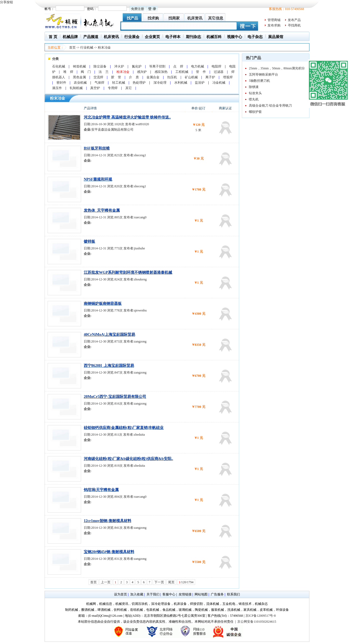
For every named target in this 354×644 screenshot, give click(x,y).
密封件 (61, 83)
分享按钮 (6, 2)
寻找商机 (294, 25)
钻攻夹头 (255, 93)
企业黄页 (152, 37)
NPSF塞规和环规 (98, 179)
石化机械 (59, 66)
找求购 (153, 18)
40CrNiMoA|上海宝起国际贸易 (109, 335)
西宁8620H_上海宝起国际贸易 (109, 366)
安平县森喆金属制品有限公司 (112, 130)
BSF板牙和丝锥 (97, 148)
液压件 (57, 88)
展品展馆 (276, 37)
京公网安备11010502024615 (257, 622)
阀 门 (86, 72)
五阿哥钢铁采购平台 (263, 74)
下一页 (159, 582)
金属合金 (153, 77)
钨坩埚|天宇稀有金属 (101, 490)
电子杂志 (255, 37)
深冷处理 (160, 83)
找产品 (132, 18)
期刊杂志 (193, 37)
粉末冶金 (104, 48)
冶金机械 (219, 83)
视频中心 (235, 37)
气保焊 (99, 83)
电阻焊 (216, 66)
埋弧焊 (228, 77)
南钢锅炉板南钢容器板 (103, 304)
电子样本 (173, 37)
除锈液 (254, 87)
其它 (129, 88)
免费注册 (138, 9)
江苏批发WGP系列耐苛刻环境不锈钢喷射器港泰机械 (128, 272)
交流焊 (98, 77)
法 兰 (104, 72)
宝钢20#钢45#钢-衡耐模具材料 (109, 552)
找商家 (174, 18)
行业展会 (132, 37)
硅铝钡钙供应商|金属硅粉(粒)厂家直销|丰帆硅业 (124, 428)
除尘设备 (100, 66)
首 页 (53, 37)
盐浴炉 (200, 83)
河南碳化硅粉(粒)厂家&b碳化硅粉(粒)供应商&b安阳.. (128, 459)
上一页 (106, 582)
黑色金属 (79, 77)
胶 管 (116, 77)
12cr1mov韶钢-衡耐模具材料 (108, 521)
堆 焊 (68, 72)
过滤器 (219, 72)
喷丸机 (254, 99)
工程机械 (182, 72)
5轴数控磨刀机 (259, 81)
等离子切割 (157, 66)
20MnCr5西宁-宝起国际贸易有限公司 (115, 397)
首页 (72, 48)
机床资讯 (195, 18)
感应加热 (161, 72)
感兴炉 (142, 72)
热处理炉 (139, 83)
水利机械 (181, 83)
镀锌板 (89, 241)
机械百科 (214, 37)
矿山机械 (191, 77)
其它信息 (216, 18)
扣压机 (172, 77)
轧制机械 (76, 88)
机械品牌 (70, 37)
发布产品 (294, 20)
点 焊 (178, 66)
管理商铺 (274, 20)
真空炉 (95, 88)
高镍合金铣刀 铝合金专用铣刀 (270, 106)
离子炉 (210, 77)
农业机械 (80, 83)
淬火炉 (119, 66)
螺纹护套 (255, 112)
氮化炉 (137, 66)
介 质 (134, 77)
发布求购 (274, 25)
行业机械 (87, 48)
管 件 (201, 72)
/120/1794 (186, 582)
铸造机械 (79, 66)
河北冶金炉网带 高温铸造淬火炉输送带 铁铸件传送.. (127, 117)
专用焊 (113, 88)
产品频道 (91, 37)
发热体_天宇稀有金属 (102, 210)
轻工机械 (119, 83)
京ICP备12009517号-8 (261, 616)
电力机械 (198, 66)
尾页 (171, 582)
